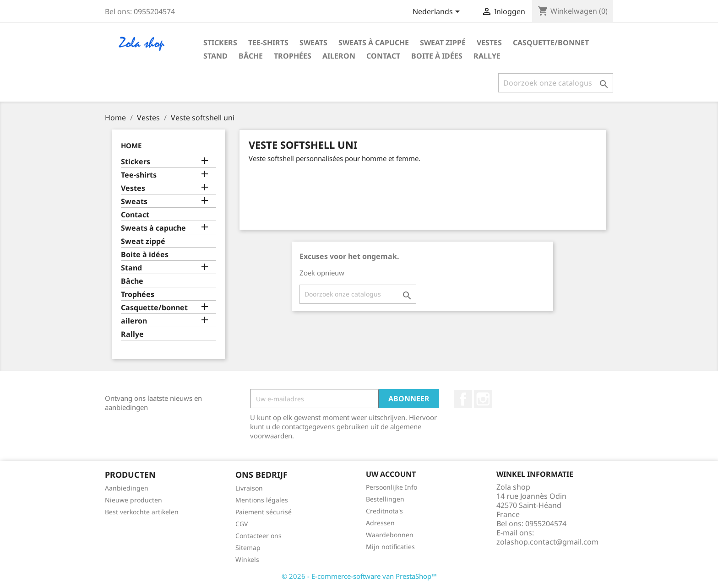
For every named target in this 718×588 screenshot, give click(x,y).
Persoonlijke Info (392, 487)
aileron (339, 56)
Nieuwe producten (133, 500)
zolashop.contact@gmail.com (547, 542)
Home (131, 146)
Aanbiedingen (127, 488)
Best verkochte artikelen (142, 512)
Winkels (247, 559)
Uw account (391, 474)
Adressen (380, 523)
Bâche (251, 56)
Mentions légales (262, 500)
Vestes (489, 43)
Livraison (249, 488)
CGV (242, 524)
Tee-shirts (268, 43)
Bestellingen (385, 499)
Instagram (483, 399)
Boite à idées (437, 56)
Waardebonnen (390, 535)
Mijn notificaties (390, 547)
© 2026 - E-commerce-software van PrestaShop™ (359, 576)
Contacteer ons (258, 536)
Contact (383, 56)
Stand (215, 56)
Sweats (313, 43)
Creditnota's (384, 511)
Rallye (487, 56)
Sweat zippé (443, 43)
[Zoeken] (556, 83)
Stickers (220, 43)
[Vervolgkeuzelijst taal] (438, 12)
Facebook (463, 399)
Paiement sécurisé (264, 512)
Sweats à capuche (374, 43)
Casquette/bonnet (551, 43)
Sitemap (248, 548)
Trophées (293, 56)
